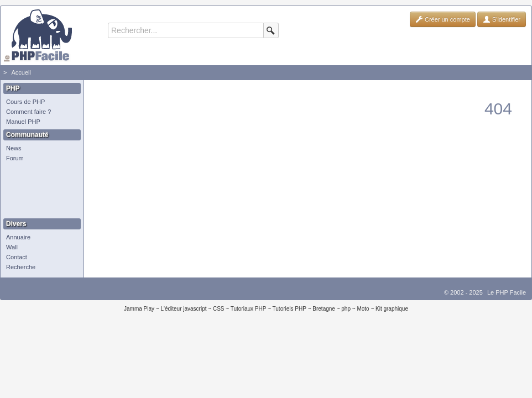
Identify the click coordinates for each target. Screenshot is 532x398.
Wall (12, 247)
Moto (363, 309)
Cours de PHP (25, 102)
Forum (15, 158)
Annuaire (18, 237)
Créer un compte (443, 19)
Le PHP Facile (507, 292)
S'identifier (502, 19)
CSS (219, 309)
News (14, 148)
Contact (17, 257)
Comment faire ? (28, 112)
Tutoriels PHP (290, 309)
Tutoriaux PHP (249, 309)
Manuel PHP (23, 122)
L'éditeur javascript (183, 309)
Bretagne (324, 309)
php (346, 309)
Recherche (21, 267)
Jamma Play (139, 309)
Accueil (21, 72)
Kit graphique (392, 309)
